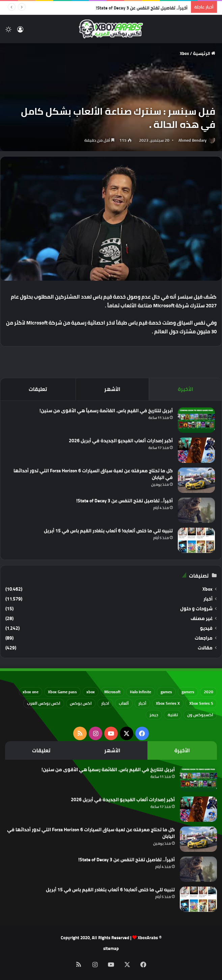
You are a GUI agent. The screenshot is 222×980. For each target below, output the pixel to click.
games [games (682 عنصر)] (166, 692)
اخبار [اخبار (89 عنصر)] (105, 703)
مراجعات (204, 638)
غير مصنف (202, 619)
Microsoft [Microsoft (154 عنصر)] (112, 692)
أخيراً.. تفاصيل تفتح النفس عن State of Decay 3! (142, 8)
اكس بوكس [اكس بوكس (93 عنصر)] (81, 703)
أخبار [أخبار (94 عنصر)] (142, 703)
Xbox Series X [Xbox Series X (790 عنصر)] (168, 703)
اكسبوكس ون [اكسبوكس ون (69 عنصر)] (200, 715)
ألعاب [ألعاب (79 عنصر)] (124, 703)
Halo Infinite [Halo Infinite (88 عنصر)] (141, 692)
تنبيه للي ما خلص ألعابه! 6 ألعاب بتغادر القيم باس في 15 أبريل (108, 531)
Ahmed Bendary (192, 140)
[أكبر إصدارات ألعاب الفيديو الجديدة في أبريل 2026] (196, 450)
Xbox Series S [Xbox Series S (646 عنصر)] (201, 703)
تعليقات (38, 389)
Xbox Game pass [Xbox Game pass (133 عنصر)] (62, 692)
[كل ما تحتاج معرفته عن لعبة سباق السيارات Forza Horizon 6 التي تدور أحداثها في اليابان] (196, 480)
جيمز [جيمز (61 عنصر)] (154, 715)
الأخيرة (186, 389)
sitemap (111, 948)
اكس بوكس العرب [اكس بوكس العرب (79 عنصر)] (44, 703)
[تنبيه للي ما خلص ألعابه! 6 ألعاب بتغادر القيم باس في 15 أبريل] (196, 540)
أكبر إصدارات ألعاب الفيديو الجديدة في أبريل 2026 (121, 441)
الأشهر (112, 389)
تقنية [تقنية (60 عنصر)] (173, 715)
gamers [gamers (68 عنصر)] (188, 692)
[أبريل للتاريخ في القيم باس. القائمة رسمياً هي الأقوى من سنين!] (196, 420)
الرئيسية (204, 53)
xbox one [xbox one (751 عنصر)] (31, 692)
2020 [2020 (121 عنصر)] (209, 692)
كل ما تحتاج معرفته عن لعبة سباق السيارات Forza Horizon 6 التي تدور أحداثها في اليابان (93, 474)
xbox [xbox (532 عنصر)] (91, 692)
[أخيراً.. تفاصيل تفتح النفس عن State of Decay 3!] (196, 510)
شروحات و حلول (196, 609)
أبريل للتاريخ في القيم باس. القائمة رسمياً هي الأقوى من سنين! (106, 411)
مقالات (205, 648)
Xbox (184, 53)
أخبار (208, 599)
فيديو (206, 628)
